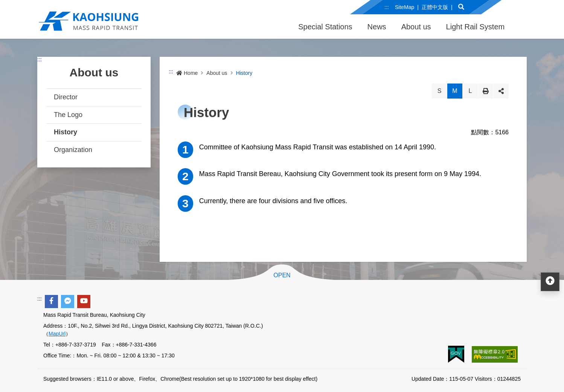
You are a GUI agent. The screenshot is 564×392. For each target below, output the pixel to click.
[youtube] (84, 302)
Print (486, 91)
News (377, 27)
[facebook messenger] (68, 302)
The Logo (68, 115)
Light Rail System (476, 27)
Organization (73, 150)
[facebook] (51, 302)
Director (66, 97)
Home (187, 73)
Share (501, 91)
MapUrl (57, 334)
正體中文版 (435, 7)
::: (387, 7)
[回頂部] (550, 282)
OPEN (282, 275)
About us (416, 27)
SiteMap (405, 7)
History (66, 132)
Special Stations (325, 27)
